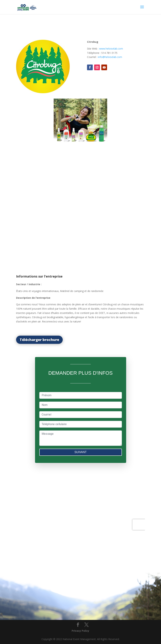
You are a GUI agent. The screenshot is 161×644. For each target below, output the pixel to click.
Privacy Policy (80, 631)
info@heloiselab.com (110, 57)
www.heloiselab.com (111, 49)
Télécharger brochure (39, 340)
